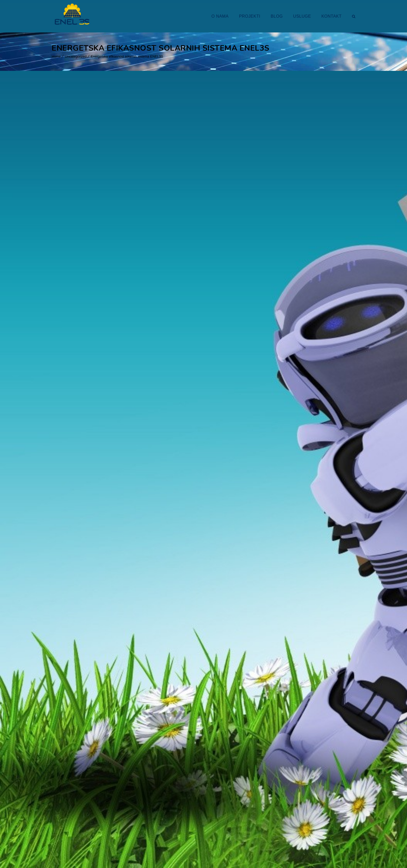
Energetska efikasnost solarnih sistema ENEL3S (127, 56)
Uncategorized (76, 56)
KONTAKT (331, 16)
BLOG (277, 16)
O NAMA (220, 16)
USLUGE (302, 16)
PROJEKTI (250, 16)
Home (56, 56)
